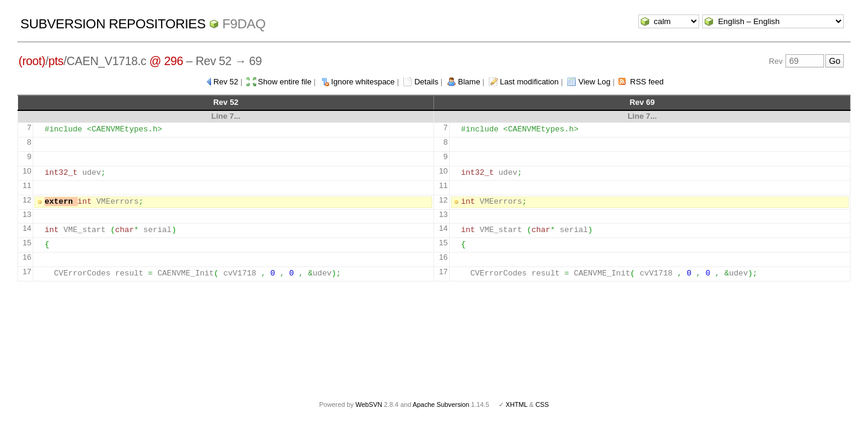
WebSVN (369, 404)
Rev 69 (642, 102)
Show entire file (285, 82)
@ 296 (166, 61)
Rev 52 (226, 82)
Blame (469, 82)
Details (426, 82)
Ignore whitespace (363, 82)
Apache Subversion (441, 404)
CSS (542, 404)
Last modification (529, 82)
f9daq (244, 24)
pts (56, 61)
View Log (594, 82)
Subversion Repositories (113, 24)
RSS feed (647, 82)
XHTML (517, 404)
